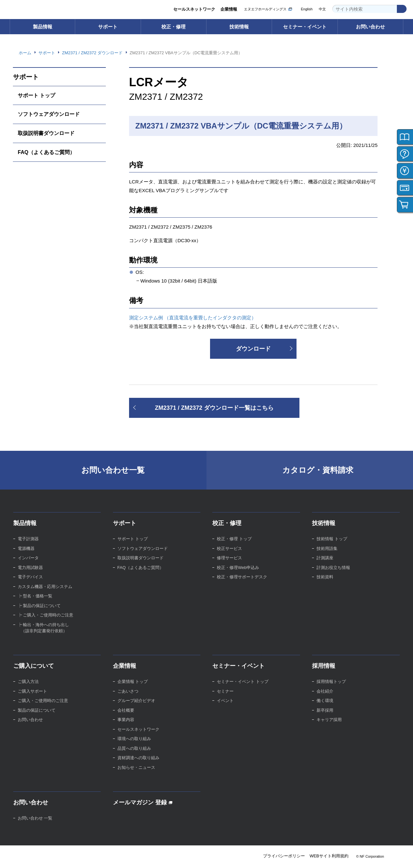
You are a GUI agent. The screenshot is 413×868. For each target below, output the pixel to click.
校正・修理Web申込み (238, 568)
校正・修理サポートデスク (242, 577)
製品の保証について (37, 710)
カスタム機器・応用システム (45, 587)
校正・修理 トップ (234, 539)
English (307, 9)
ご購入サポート (32, 691)
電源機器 (26, 548)
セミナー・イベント (305, 27)
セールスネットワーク (194, 9)
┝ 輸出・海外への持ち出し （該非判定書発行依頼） (44, 628)
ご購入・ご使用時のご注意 (43, 701)
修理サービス (229, 558)
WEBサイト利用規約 (329, 856)
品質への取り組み (134, 748)
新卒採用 (325, 710)
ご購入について (34, 666)
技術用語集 (327, 548)
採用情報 (324, 666)
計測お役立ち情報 (333, 568)
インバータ (28, 558)
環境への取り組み (134, 739)
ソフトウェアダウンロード (49, 114)
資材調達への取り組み (138, 758)
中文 (322, 9)
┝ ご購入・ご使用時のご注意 (46, 615)
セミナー (225, 691)
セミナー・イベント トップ (243, 682)
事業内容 (126, 720)
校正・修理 (173, 27)
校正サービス (229, 548)
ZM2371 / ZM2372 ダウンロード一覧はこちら (214, 408)
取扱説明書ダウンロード (46, 133)
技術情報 (239, 27)
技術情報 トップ (332, 539)
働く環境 (325, 701)
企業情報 (229, 9)
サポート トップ (36, 95)
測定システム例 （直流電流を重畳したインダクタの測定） (193, 318)
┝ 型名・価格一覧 (35, 596)
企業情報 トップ (133, 682)
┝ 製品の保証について (39, 606)
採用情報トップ (331, 682)
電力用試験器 (30, 568)
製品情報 (43, 27)
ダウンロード (253, 349)
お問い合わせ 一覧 (35, 818)
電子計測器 (28, 539)
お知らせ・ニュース (136, 767)
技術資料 (325, 577)
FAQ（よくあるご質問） (46, 152)
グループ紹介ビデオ (136, 701)
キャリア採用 (329, 720)
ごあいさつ (128, 691)
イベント (225, 701)
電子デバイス (30, 577)
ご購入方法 (28, 682)
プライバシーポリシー (284, 856)
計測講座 (325, 558)
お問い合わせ (370, 27)
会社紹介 (325, 691)
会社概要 (126, 710)
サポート (108, 27)
